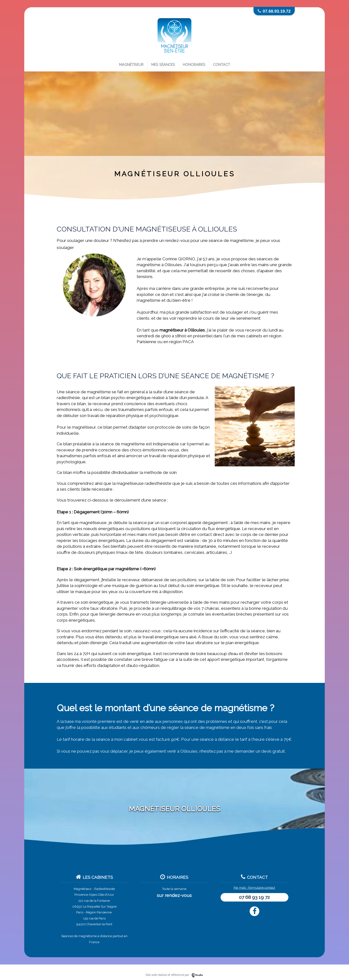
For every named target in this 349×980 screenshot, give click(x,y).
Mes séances (163, 65)
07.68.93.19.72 (277, 11)
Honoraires (194, 65)
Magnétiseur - (84, 889)
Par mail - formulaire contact (254, 888)
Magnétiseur (131, 65)
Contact (222, 65)
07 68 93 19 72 (254, 897)
